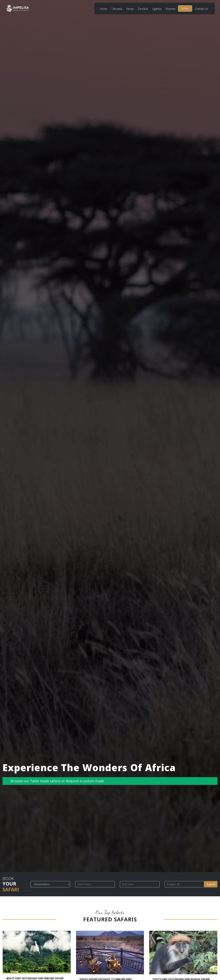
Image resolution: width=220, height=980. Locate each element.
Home (104, 9)
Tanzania (117, 9)
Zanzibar (143, 9)
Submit (211, 884)
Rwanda (171, 9)
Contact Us (201, 9)
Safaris (185, 8)
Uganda (157, 9)
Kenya (130, 9)
